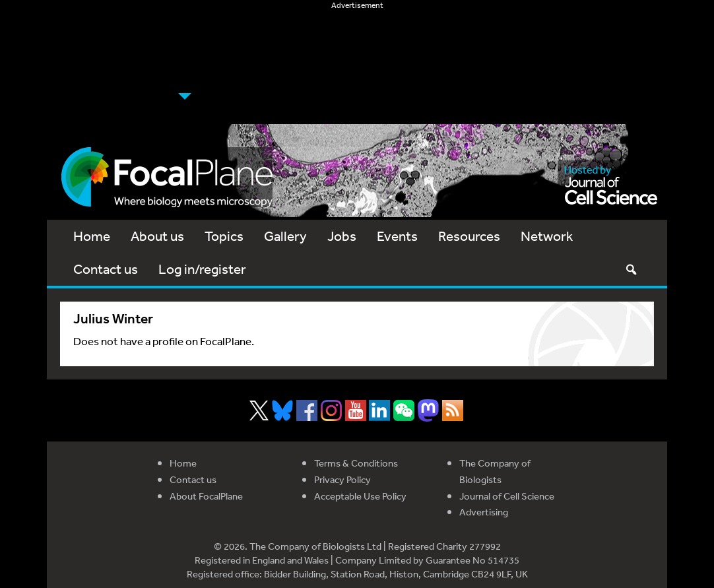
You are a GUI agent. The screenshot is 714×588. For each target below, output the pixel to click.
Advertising (484, 512)
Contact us (106, 269)
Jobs (342, 236)
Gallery (285, 236)
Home (92, 236)
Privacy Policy (342, 479)
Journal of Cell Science (507, 496)
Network (547, 236)
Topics (224, 236)
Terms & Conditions (356, 463)
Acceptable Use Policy (360, 496)
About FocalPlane (206, 496)
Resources (469, 236)
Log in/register (202, 269)
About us (157, 236)
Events (397, 236)
